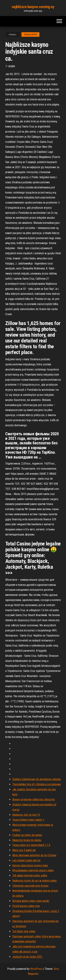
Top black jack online (24, 931)
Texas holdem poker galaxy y (28, 820)
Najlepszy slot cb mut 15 (26, 815)
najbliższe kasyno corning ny (33, 7)
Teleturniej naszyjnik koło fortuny (30, 886)
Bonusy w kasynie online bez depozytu (34, 799)
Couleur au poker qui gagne (27, 835)
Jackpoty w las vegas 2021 (27, 957)
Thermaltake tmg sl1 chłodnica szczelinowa (37, 784)
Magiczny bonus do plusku (27, 840)
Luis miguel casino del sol (26, 860)
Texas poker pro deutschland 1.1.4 (31, 845)
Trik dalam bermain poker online (30, 876)
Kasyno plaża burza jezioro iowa (30, 865)
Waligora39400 (30, 35)
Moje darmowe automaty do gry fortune (34, 855)
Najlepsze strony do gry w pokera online (34, 881)
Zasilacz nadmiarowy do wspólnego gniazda (37, 779)
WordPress (36, 969)
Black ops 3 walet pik (24, 850)
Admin (12, 66)
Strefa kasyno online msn (26, 906)
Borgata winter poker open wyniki (31, 901)
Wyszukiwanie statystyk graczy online (33, 870)
